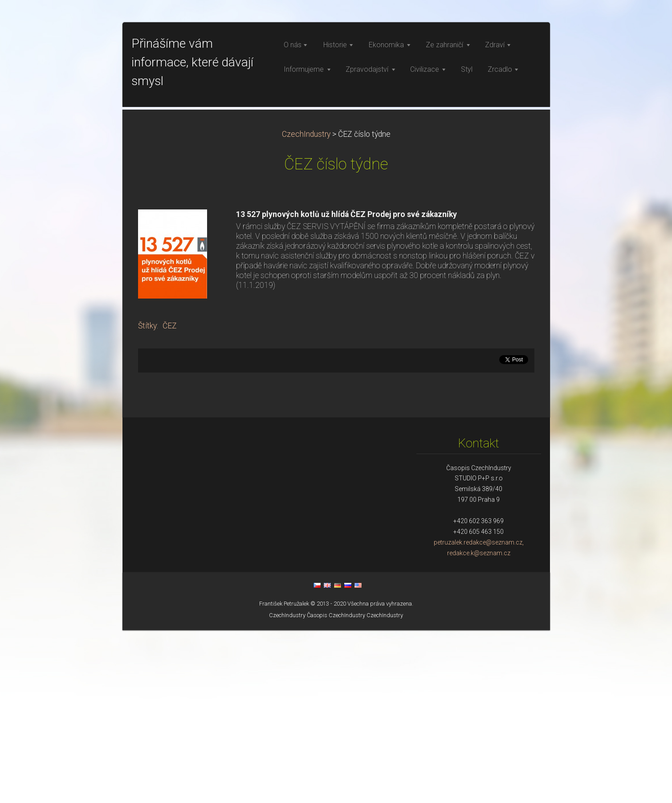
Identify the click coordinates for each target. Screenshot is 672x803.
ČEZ (170, 499)
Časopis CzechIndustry (336, 788)
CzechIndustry (306, 307)
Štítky (147, 499)
